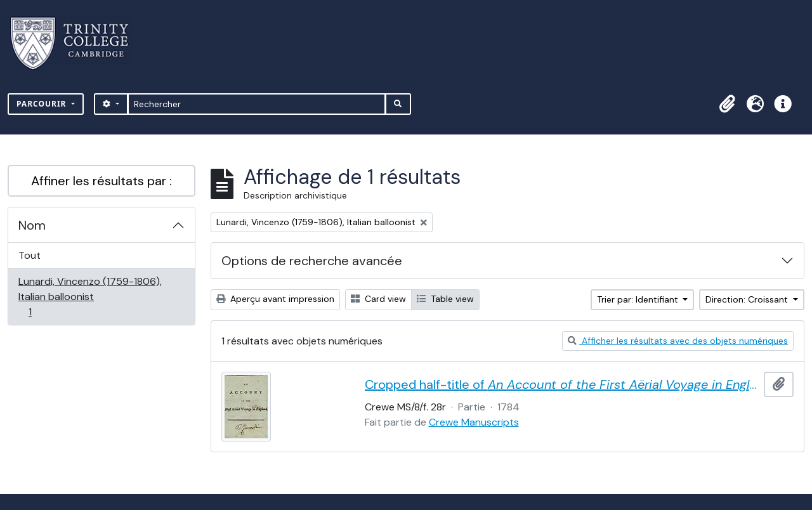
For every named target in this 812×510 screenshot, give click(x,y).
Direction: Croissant (748, 299)
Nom (32, 225)
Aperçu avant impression (275, 299)
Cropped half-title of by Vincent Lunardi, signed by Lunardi (562, 384)
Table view (445, 299)
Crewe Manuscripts (474, 422)
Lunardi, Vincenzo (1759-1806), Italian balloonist (90, 297)
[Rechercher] (257, 104)
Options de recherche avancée (312, 261)
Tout (29, 255)
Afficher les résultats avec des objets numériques (678, 341)
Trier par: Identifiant (639, 299)
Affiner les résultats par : (101, 181)
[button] (727, 104)
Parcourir (43, 104)
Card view (378, 299)
